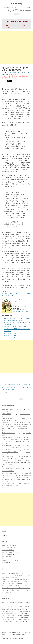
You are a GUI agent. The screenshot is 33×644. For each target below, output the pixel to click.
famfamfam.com (6, 641)
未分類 (4, 558)
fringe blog (17, 3)
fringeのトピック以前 (24, 450)
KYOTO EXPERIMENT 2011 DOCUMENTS (13, 603)
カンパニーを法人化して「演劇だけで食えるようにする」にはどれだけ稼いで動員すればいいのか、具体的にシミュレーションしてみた (16, 439)
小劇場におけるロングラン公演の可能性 (15, 327)
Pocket (4, 84)
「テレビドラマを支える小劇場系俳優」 (12, 469)
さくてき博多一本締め (8, 548)
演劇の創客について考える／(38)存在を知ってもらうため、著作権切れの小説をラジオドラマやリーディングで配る (16, 590)
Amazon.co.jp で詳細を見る (20, 312)
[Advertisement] (16, 48)
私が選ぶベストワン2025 (9, 433)
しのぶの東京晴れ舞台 (8, 471)
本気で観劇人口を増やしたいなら (11, 410)
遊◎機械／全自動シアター (11, 335)
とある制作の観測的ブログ (9, 552)
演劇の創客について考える (9, 560)
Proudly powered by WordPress (10, 639)
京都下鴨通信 (6, 556)
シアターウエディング (10, 337)
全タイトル (5, 467)
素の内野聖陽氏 (6, 450)
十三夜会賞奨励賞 (7, 414)
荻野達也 (13, 74)
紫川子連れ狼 (6, 563)
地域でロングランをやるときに (13, 333)
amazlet (20, 303)
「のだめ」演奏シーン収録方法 (10, 452)
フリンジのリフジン (15, 72)
